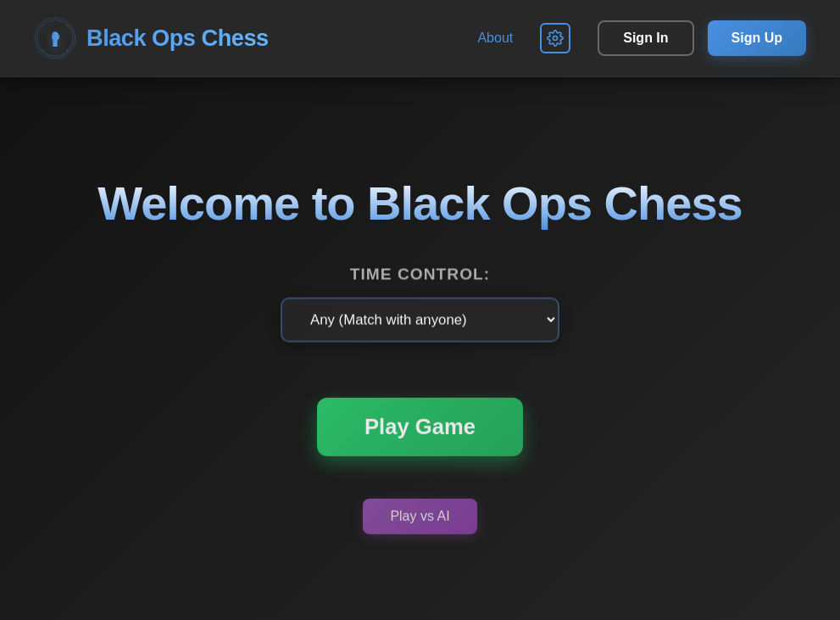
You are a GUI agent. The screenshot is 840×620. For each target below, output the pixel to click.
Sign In (645, 38)
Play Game (420, 428)
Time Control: (420, 274)
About (495, 38)
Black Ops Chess (151, 38)
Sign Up (757, 38)
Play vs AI (420, 518)
